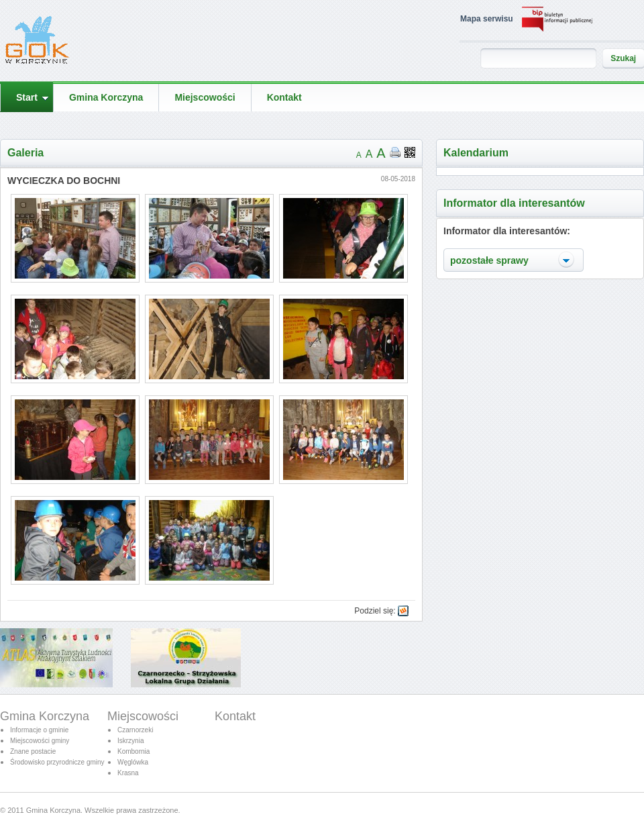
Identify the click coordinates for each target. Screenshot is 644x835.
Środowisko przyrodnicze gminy (57, 762)
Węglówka (133, 762)
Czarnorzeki (135, 730)
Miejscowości (143, 716)
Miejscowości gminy (40, 741)
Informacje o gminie (39, 730)
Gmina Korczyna (45, 716)
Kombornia (133, 751)
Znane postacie (33, 751)
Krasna (128, 773)
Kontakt (235, 716)
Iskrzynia (130, 741)
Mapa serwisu (487, 19)
